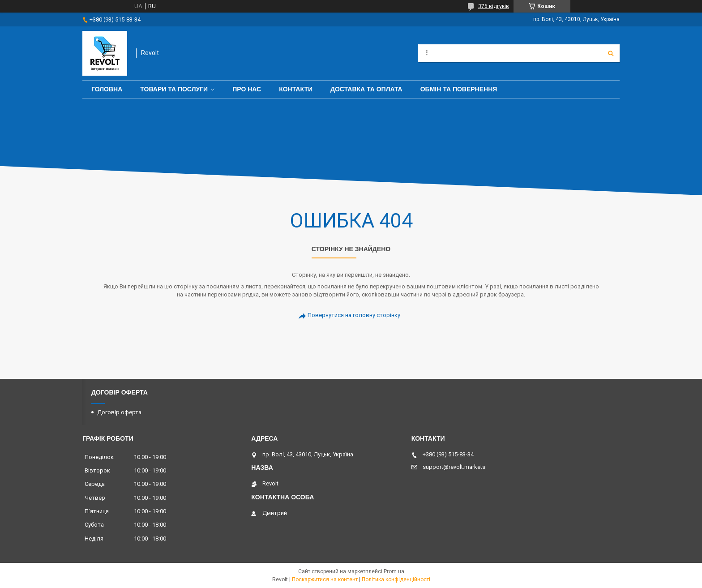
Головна (107, 89)
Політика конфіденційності (396, 579)
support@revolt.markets (454, 467)
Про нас (247, 89)
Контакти (296, 89)
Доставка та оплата (366, 89)
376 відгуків (494, 6)
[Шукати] (611, 53)
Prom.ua (394, 571)
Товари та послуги (174, 89)
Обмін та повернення (459, 89)
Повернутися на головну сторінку (354, 315)
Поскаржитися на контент (325, 579)
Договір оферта (119, 412)
